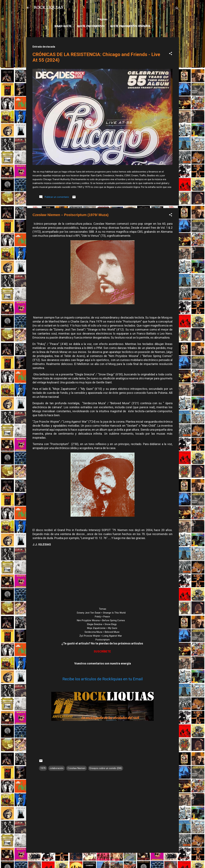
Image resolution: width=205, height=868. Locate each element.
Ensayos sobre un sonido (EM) (106, 768)
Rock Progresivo (91, 26)
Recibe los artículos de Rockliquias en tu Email (103, 679)
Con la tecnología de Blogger (103, 860)
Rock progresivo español (130, 26)
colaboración (57, 768)
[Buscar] (177, 9)
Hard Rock (63, 26)
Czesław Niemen (76, 768)
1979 (43, 768)
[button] (171, 54)
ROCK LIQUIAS (48, 8)
